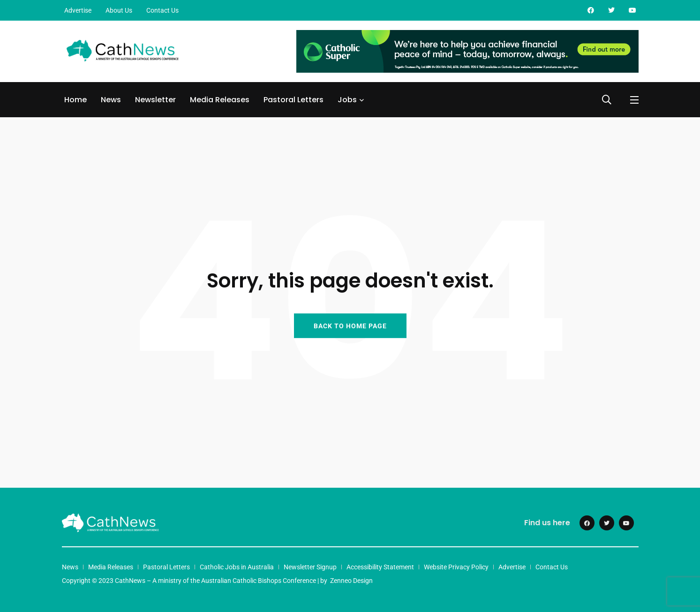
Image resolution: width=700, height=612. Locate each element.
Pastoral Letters (294, 100)
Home (75, 100)
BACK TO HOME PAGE (350, 325)
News (111, 100)
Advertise (78, 10)
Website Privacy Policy (456, 567)
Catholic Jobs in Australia (237, 567)
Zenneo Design (351, 581)
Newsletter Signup (310, 567)
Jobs (347, 100)
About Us (119, 10)
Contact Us (162, 10)
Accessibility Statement (380, 567)
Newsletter (155, 100)
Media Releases (220, 100)
